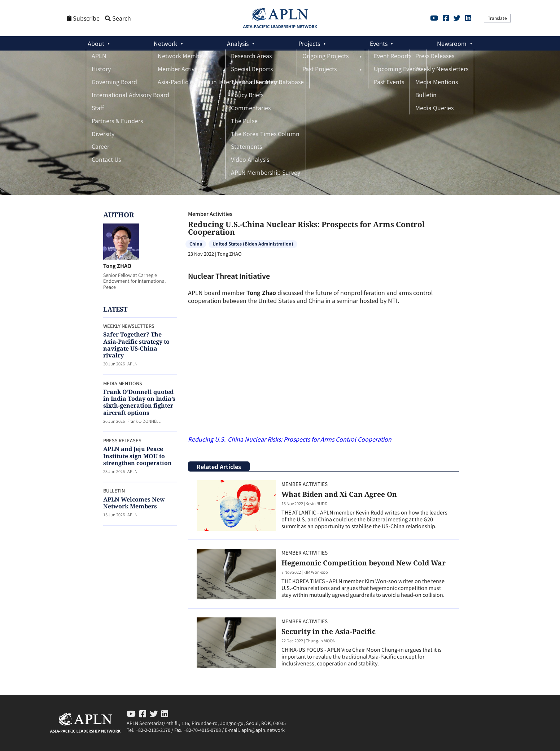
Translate (497, 18)
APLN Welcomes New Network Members (134, 503)
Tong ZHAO (117, 266)
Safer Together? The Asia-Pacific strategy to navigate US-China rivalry (136, 345)
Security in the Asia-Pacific (329, 631)
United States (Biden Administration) (253, 244)
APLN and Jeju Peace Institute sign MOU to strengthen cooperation (137, 456)
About (96, 43)
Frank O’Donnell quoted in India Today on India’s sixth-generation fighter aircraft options (139, 402)
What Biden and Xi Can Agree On (339, 494)
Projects (309, 43)
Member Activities (210, 214)
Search (118, 18)
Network (165, 43)
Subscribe (83, 18)
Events (379, 43)
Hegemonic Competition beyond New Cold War (364, 563)
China (196, 244)
